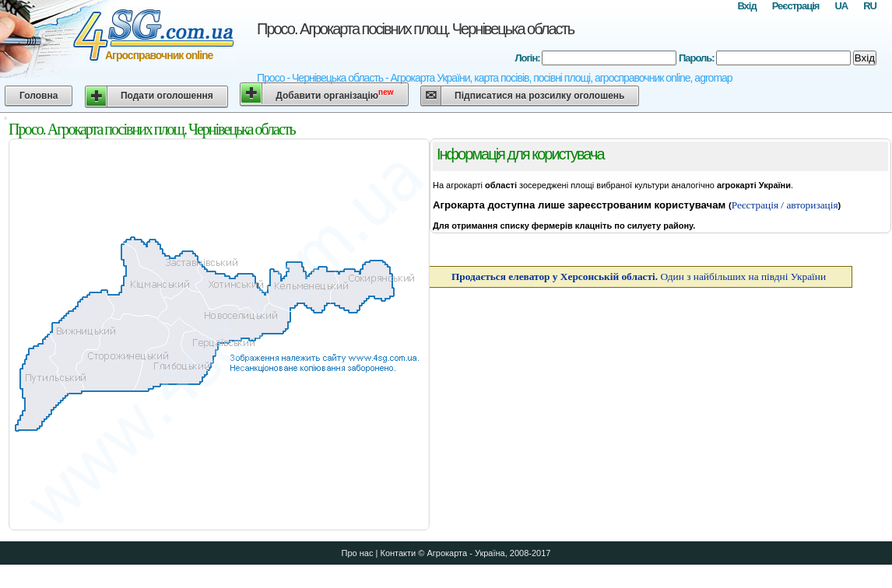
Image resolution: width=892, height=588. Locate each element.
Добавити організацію (334, 94)
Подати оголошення (167, 96)
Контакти (398, 553)
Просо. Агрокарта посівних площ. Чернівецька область (415, 29)
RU (870, 6)
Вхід (746, 6)
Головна (39, 96)
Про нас (358, 553)
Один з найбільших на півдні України (639, 276)
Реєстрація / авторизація (785, 205)
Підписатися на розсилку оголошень (539, 96)
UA (841, 6)
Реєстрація (796, 6)
